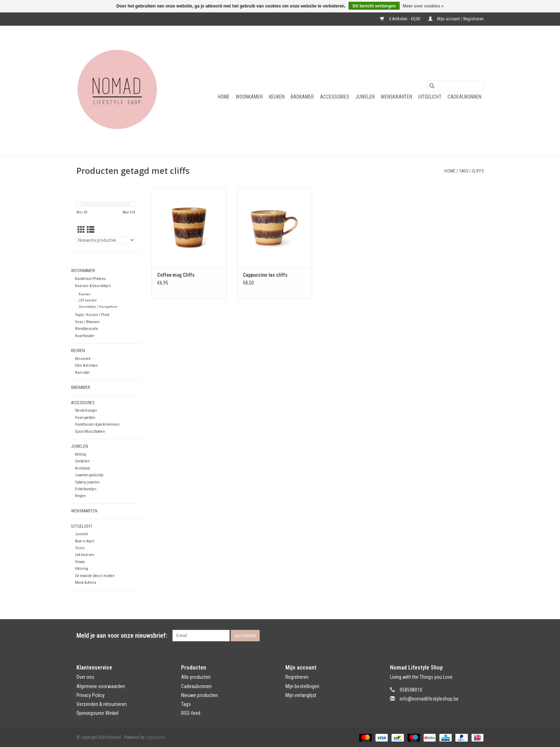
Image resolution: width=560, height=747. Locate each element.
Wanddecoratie (87, 329)
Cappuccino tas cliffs (265, 275)
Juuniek (81, 534)
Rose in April (85, 541)
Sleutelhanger (86, 410)
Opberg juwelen (87, 482)
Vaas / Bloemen (87, 322)
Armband (82, 468)
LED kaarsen (88, 300)
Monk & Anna (86, 583)
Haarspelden (85, 418)
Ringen (80, 496)
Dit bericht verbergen (374, 6)
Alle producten (196, 677)
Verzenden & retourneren (102, 704)
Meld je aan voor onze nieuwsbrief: (122, 635)
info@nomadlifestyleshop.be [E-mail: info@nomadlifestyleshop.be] (429, 699)
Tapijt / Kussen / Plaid (92, 315)
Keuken (277, 97)
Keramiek (83, 359)
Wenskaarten (396, 97)
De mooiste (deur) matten (95, 576)
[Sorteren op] (106, 240)
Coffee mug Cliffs (176, 275)
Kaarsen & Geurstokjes (93, 286)
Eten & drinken (86, 365)
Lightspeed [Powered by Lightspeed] (155, 737)
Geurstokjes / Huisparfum (98, 307)
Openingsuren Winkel (97, 713)
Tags (464, 171)
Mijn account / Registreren (456, 19)
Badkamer (302, 97)
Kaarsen (85, 294)
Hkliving (82, 569)
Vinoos (80, 562)
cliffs (478, 171)
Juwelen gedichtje (89, 475)
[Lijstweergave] (91, 230)
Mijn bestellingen (302, 686)
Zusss (80, 548)
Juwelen (365, 97)
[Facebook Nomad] (465, 636)
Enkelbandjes (86, 489)
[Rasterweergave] (81, 230)
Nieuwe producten (199, 695)
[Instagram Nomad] (478, 636)
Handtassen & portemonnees (97, 424)
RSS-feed (191, 713)
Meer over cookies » (423, 6)
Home (224, 97)
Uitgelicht (430, 97)
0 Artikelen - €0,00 (401, 19)
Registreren (297, 677)
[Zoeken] (455, 86)
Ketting (81, 454)
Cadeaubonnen (464, 97)
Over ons (85, 677)
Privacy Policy (91, 695)
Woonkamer (249, 97)
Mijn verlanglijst (301, 695)
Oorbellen (82, 461)
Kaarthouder (85, 336)
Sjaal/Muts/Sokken (90, 432)
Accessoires (335, 97)
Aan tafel (82, 373)
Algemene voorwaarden (101, 686)
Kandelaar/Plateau (90, 279)
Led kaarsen (85, 555)
